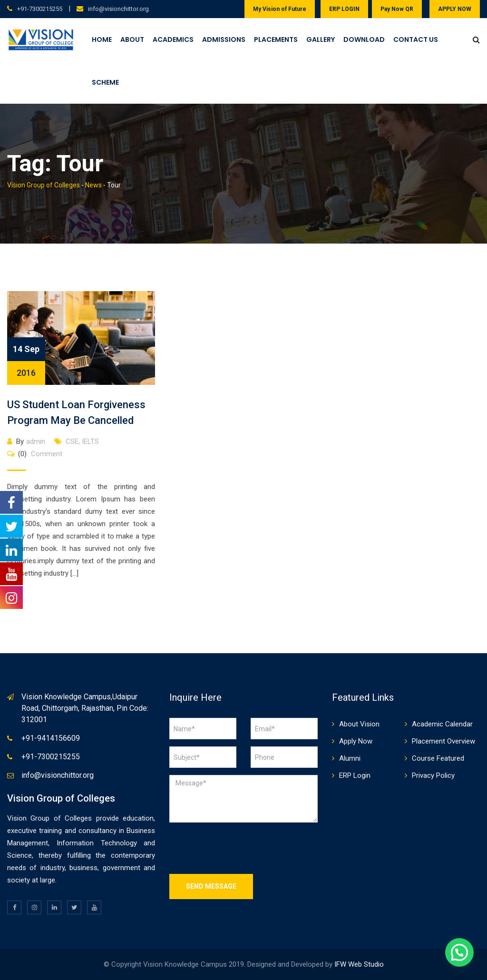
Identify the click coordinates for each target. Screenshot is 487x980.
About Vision (359, 724)
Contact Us (416, 39)
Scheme (105, 82)
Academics (173, 39)
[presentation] (242, 848)
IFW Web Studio (359, 964)
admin (36, 441)
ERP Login (355, 775)
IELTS (90, 441)
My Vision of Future (280, 9)
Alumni (350, 758)
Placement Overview (443, 741)
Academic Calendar (442, 724)
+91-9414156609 (51, 738)
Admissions (224, 39)
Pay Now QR (397, 9)
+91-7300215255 (40, 9)
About (132, 39)
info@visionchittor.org (118, 9)
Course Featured (438, 758)
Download (364, 39)
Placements (276, 39)
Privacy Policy (433, 775)
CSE (72, 441)
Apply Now (356, 741)
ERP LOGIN (344, 9)
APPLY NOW (455, 9)
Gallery (321, 39)
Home (102, 39)
